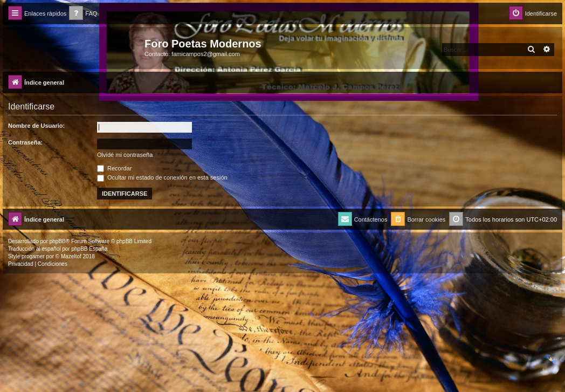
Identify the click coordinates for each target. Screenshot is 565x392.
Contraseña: (25, 142)
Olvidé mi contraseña (125, 155)
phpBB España (89, 249)
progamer (33, 256)
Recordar (114, 168)
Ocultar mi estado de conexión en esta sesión (162, 177)
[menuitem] (83, 14)
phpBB (58, 241)
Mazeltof (71, 256)
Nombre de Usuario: (36, 126)
